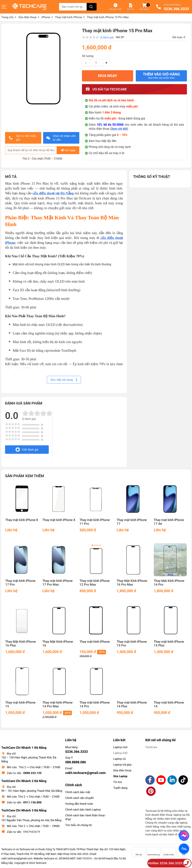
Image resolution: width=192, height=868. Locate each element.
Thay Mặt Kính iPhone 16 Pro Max (132, 583)
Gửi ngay (68, 150)
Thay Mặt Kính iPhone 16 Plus (21, 644)
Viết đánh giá (27, 450)
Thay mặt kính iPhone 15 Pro (132, 644)
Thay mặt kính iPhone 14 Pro (95, 704)
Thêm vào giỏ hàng (161, 76)
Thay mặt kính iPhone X (59, 520)
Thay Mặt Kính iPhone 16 (58, 644)
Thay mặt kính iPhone (95, 642)
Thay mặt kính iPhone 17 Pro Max (57, 583)
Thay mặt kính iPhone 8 (22, 520)
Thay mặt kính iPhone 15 (20, 704)
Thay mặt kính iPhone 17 (132, 522)
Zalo (184, 849)
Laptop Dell (120, 753)
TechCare (151, 747)
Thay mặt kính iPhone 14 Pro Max (57, 704)
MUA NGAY (108, 76)
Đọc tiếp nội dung (64, 380)
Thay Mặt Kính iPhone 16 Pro (169, 583)
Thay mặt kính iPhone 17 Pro (20, 583)
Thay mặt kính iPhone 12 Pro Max (95, 583)
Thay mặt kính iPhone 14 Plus (132, 704)
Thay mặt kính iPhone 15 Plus (169, 644)
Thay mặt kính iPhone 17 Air (169, 522)
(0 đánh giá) (107, 37)
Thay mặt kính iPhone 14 (169, 704)
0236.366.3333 (176, 9)
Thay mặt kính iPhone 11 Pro (95, 522)
